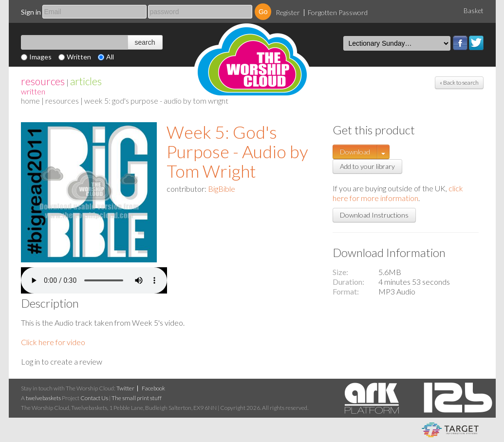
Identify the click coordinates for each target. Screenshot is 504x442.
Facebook (460, 43)
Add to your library (367, 166)
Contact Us (94, 398)
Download (355, 152)
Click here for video (53, 342)
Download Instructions (374, 215)
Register (288, 12)
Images (40, 57)
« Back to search (459, 83)
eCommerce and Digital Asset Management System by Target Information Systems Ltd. (450, 430)
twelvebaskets (43, 398)
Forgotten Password (338, 12)
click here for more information (398, 193)
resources (43, 81)
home (30, 101)
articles (86, 81)
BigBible (222, 189)
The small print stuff (137, 398)
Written (79, 57)
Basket (474, 11)
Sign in (31, 12)
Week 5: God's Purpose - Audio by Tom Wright (237, 151)
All (110, 57)
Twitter (476, 43)
